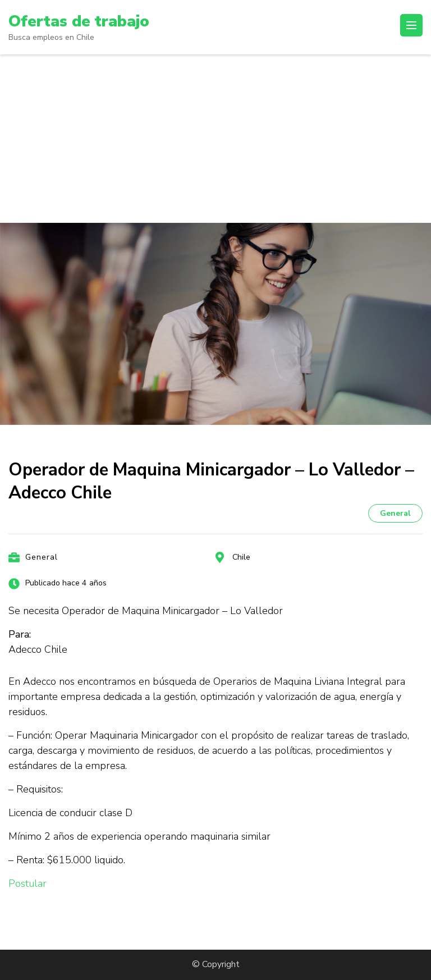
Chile (241, 557)
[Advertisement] (215, 139)
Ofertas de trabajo (79, 21)
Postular (27, 883)
